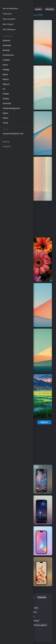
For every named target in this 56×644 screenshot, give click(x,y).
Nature (16, 9)
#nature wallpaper (12, 618)
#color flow (27, 632)
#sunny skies (35, 609)
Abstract (25, 9)
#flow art (38, 622)
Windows (9, 602)
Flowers (30, 597)
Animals (34, 9)
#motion (8, 609)
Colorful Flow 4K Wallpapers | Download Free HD (13, 4)
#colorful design (26, 641)
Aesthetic (21, 602)
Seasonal (42, 597)
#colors (27, 622)
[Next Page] (44, 422)
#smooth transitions (31, 636)
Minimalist (44, 9)
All (8, 9)
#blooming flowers (12, 622)
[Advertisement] (27, 219)
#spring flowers (26, 627)
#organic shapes (30, 618)
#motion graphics (12, 632)
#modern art (21, 609)
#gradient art (10, 641)
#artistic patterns (12, 636)
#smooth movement (13, 613)
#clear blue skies (32, 613)
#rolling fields (10, 627)
